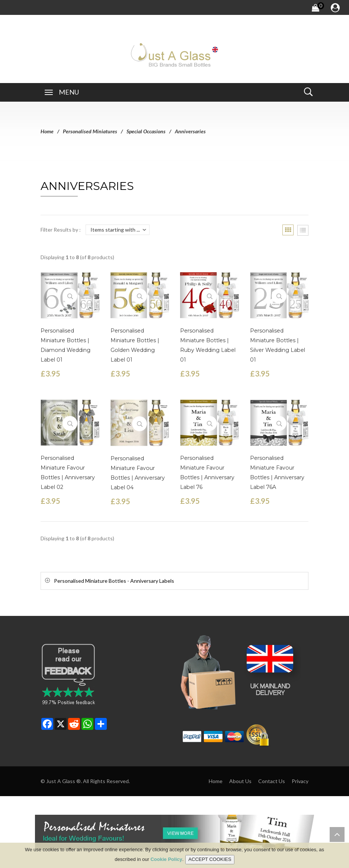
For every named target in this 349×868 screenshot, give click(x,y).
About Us (240, 781)
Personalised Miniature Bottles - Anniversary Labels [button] (114, 581)
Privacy (300, 781)
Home (47, 131)
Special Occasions (146, 131)
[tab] (174, 581)
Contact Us (272, 781)
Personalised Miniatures (90, 131)
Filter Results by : (61, 230)
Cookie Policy (166, 860)
